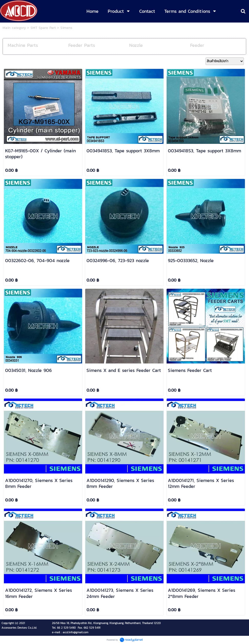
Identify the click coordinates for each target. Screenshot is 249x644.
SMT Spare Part (43, 28)
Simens (66, 28)
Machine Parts (23, 45)
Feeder (197, 45)
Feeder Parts (82, 45)
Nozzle (136, 45)
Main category (14, 28)
